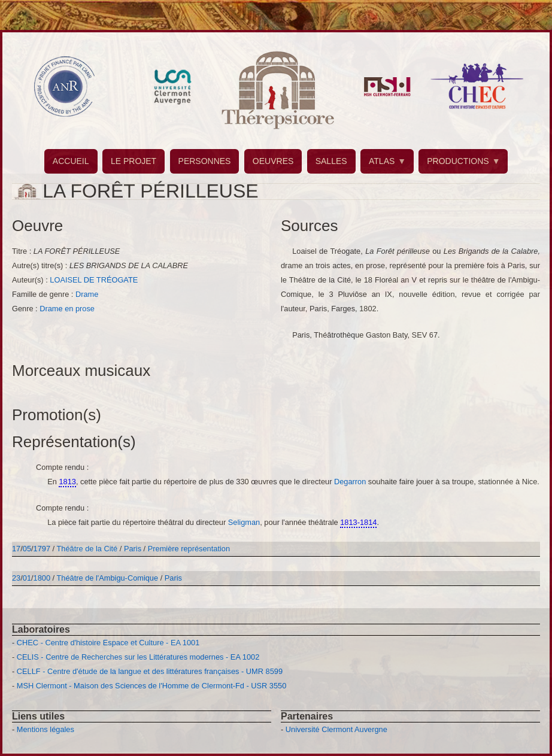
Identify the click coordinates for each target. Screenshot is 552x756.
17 (16, 549)
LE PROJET (134, 161)
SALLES (331, 161)
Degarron (351, 482)
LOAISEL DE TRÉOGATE (94, 280)
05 (27, 549)
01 (27, 578)
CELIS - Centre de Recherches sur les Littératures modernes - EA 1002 (138, 657)
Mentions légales (46, 729)
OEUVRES (273, 161)
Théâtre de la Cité (87, 549)
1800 (42, 578)
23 (16, 578)
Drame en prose (67, 309)
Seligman (244, 522)
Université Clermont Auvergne (336, 729)
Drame (87, 294)
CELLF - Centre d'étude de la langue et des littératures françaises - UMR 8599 (150, 671)
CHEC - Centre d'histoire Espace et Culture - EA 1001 (108, 643)
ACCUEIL (71, 161)
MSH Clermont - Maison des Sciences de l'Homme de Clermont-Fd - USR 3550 (152, 686)
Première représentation (189, 549)
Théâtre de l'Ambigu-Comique (108, 578)
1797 (42, 549)
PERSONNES (205, 161)
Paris (133, 549)
